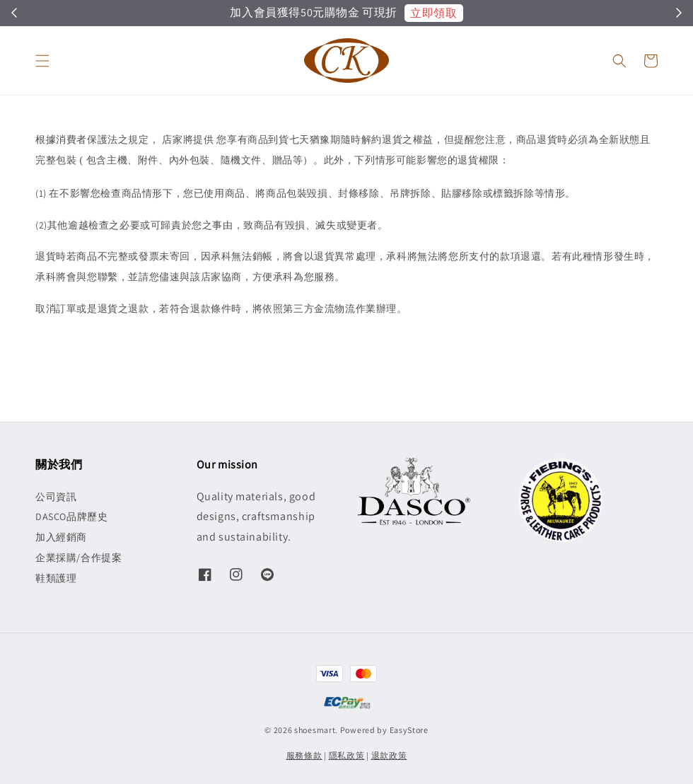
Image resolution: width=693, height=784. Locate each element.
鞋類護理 (56, 578)
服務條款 (304, 755)
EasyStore (409, 730)
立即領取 (433, 13)
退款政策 (389, 755)
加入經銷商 (61, 537)
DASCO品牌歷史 (71, 517)
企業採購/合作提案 (78, 558)
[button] (42, 61)
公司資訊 (56, 497)
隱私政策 (347, 755)
